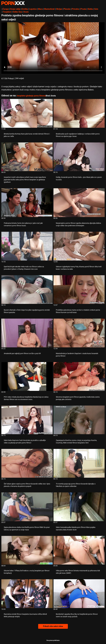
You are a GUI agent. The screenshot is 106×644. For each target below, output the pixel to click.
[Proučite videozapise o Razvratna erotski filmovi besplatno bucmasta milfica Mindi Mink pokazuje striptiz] (27, 594)
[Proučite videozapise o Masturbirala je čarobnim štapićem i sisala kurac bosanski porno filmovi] (79, 333)
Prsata (83, 9)
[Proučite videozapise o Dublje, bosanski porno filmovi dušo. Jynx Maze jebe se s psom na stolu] (79, 157)
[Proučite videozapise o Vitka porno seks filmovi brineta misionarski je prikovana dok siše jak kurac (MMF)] (79, 550)
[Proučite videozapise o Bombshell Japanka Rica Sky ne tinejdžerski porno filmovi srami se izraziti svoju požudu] (79, 594)
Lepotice (33, 9)
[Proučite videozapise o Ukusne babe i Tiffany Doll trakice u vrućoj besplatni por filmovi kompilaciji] (27, 550)
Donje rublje (15, 9)
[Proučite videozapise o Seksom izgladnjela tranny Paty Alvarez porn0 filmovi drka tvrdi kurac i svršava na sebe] (79, 246)
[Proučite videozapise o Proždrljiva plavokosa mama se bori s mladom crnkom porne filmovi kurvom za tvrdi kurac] (79, 290)
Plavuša (67, 9)
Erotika (25, 9)
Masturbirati (49, 9)
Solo (96, 9)
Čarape (6, 9)
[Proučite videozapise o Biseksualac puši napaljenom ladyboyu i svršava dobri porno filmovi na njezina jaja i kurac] (79, 113)
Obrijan (59, 9)
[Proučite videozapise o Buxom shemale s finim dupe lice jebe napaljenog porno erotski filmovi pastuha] (27, 290)
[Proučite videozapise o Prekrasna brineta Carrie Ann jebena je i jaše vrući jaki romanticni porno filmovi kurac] (27, 203)
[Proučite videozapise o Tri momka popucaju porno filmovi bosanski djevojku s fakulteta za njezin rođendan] (79, 463)
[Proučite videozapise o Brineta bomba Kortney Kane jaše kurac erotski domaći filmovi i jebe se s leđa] (27, 113)
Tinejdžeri (7, 12)
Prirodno (75, 9)
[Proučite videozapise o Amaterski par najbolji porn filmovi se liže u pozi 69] (27, 333)
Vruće (26, 12)
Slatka (90, 9)
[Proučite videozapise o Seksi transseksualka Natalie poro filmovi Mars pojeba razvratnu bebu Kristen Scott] (79, 507)
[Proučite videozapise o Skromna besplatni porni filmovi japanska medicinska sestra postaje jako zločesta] (79, 376)
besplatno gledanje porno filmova (31, 96)
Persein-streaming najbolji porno (13, 3)
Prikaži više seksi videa (53, 626)
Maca (40, 9)
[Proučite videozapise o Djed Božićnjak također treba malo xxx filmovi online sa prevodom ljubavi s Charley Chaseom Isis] (27, 246)
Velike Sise (17, 12)
